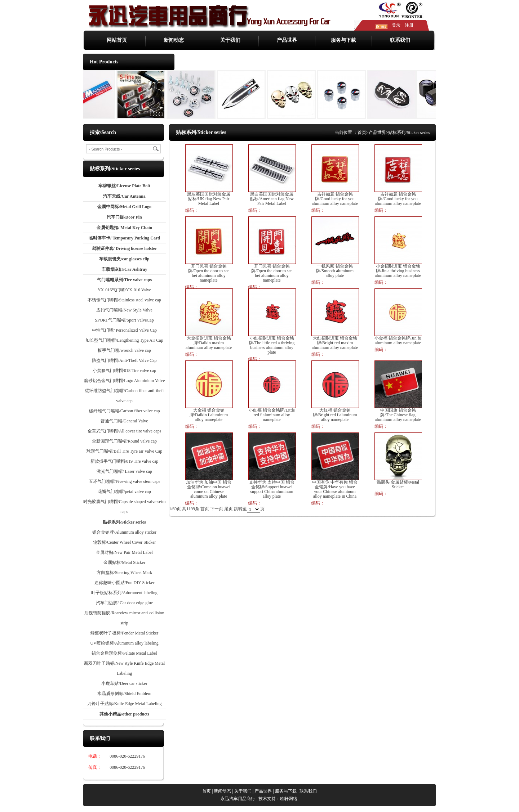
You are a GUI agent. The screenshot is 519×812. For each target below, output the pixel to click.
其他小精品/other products (125, 714)
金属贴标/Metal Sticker (124, 562)
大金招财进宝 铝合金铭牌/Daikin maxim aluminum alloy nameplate (209, 343)
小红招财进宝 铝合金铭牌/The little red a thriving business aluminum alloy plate (272, 345)
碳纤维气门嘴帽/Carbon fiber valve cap (125, 411)
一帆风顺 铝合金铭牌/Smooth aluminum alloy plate (335, 271)
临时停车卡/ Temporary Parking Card (124, 238)
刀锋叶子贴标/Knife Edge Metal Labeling (125, 704)
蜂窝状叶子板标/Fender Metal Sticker (125, 633)
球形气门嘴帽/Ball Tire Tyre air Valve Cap (124, 451)
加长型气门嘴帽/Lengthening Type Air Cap (124, 340)
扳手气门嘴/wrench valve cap (124, 350)
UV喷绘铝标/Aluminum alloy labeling (124, 643)
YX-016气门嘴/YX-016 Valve (124, 290)
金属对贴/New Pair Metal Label (124, 552)
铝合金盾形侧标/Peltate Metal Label (124, 653)
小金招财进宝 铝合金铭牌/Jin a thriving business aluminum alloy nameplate (398, 271)
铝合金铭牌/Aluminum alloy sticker (124, 532)
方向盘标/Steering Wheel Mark (124, 573)
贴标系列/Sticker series (124, 522)
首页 (362, 133)
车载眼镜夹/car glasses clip (124, 259)
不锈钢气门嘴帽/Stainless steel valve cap (124, 300)
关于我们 (230, 40)
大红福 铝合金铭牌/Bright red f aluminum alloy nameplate (335, 415)
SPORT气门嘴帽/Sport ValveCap (124, 320)
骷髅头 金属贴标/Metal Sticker (398, 485)
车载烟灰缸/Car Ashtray (125, 269)
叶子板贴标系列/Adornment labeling (124, 593)
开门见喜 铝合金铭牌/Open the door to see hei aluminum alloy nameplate (209, 273)
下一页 (217, 509)
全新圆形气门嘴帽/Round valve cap (124, 441)
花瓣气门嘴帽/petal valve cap (124, 492)
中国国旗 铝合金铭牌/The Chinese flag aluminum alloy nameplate (398, 415)
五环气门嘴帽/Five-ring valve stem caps (125, 481)
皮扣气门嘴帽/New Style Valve (124, 310)
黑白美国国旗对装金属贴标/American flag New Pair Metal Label (272, 199)
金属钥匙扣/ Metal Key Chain (124, 228)
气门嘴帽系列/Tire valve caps (124, 280)
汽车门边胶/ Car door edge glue (124, 603)
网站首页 (117, 40)
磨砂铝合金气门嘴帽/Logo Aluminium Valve (124, 381)
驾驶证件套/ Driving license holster (125, 248)
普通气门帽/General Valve (124, 421)
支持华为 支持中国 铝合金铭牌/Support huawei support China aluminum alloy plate (272, 489)
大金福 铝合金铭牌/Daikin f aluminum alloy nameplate (209, 415)
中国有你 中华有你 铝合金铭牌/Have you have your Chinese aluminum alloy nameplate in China (335, 489)
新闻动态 (174, 40)
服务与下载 (343, 40)
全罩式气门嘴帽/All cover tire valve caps (125, 431)
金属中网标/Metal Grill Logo (124, 207)
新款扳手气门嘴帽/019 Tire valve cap (125, 461)
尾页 (229, 509)
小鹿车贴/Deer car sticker (124, 683)
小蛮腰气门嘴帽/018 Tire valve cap (125, 371)
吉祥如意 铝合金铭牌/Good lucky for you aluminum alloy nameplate (335, 199)
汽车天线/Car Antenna (124, 196)
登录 (396, 25)
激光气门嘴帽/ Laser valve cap (124, 471)
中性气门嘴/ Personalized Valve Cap (124, 330)
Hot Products (104, 62)
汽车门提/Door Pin (124, 217)
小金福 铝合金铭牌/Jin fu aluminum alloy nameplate (398, 341)
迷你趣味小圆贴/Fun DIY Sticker (125, 583)
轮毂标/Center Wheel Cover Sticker (125, 542)
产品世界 (287, 40)
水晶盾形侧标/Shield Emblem (124, 694)
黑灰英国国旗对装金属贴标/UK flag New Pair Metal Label (209, 199)
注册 (409, 25)
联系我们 (400, 40)
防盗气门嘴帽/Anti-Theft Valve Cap (124, 360)
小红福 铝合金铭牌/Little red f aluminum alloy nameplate (272, 415)
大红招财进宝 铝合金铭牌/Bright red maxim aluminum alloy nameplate (335, 343)
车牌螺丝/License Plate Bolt (124, 186)
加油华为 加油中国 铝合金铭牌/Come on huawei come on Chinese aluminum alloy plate (209, 489)
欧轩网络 (289, 799)
